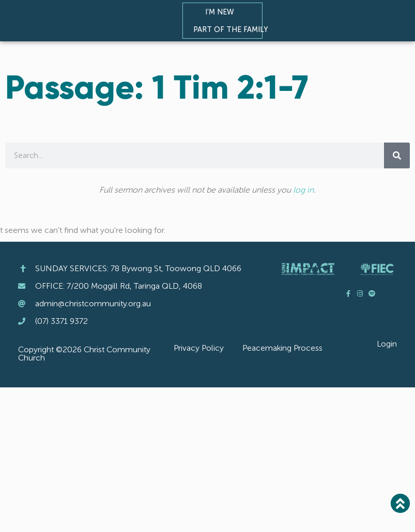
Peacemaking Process (282, 348)
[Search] (397, 155)
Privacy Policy (199, 348)
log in (303, 190)
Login (387, 344)
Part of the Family (233, 29)
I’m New (222, 12)
